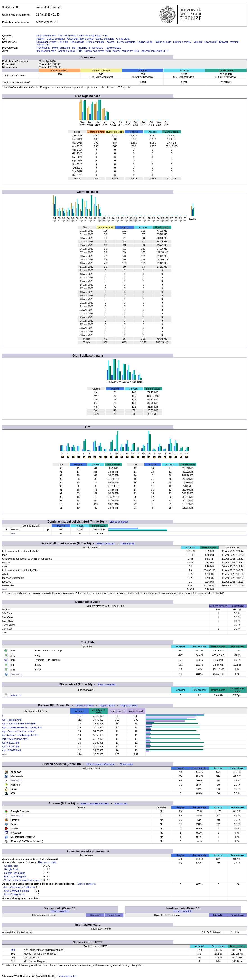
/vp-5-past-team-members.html (19, 724)
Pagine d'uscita (163, 42)
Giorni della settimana (89, 36)
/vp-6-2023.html (11, 747)
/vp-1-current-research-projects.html (22, 727)
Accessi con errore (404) (155, 51)
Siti (74, 48)
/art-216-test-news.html (15, 739)
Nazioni (41, 39)
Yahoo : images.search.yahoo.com (23, 880)
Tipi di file (63, 42)
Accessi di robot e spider (80, 39)
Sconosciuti (211, 42)
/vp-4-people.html (12, 720)
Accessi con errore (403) (126, 51)
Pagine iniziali (145, 42)
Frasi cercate (96, 48)
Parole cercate (114, 48)
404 (13, 950)
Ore (105, 36)
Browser (224, 42)
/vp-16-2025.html (12, 750)
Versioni (198, 42)
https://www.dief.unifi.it (17, 891)
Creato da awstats (67, 976)
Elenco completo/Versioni (101, 764)
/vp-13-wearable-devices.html (18, 731)
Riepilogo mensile (46, 36)
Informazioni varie (46, 51)
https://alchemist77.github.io (20, 887)
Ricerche (82, 48)
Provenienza (43, 48)
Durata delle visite (46, 42)
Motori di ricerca (61, 48)
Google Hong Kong (15, 873)
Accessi (111, 42)
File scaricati (77, 42)
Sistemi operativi (182, 42)
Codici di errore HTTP (70, 51)
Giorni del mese (67, 36)
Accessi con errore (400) (97, 51)
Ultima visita (123, 39)
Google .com (11, 866)
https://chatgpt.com (15, 894)
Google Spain (12, 869)
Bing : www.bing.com (16, 877)
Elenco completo (56, 39)
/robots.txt (16, 695)
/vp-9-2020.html (11, 743)
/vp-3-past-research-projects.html (20, 735)
